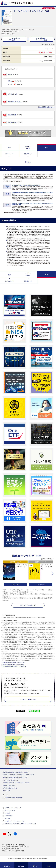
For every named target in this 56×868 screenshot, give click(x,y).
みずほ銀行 (7, 813)
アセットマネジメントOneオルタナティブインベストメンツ (20, 824)
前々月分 (10, 84)
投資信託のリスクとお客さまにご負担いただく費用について (18, 775)
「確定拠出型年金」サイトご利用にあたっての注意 (16, 783)
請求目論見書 (12, 122)
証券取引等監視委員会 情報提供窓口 (14, 798)
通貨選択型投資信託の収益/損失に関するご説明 (13, 665)
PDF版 (10, 75)
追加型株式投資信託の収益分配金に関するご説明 (13, 663)
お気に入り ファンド (35, 866)
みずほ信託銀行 (9, 816)
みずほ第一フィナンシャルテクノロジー (15, 821)
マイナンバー (8, 795)
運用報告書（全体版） (14, 102)
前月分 (10, 81)
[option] (15, 574)
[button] (3, 574)
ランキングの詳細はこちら (28, 605)
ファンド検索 (21, 866)
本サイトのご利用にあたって (10, 780)
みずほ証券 (7, 818)
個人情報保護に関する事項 (10, 788)
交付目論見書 (12, 115)
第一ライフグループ (10, 810)
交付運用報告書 (12, 94)
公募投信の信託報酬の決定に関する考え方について (14, 667)
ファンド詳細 (15, 585)
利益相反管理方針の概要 (9, 785)
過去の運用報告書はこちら (46, 107)
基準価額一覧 (7, 866)
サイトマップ (6, 791)
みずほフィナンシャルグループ (13, 808)
